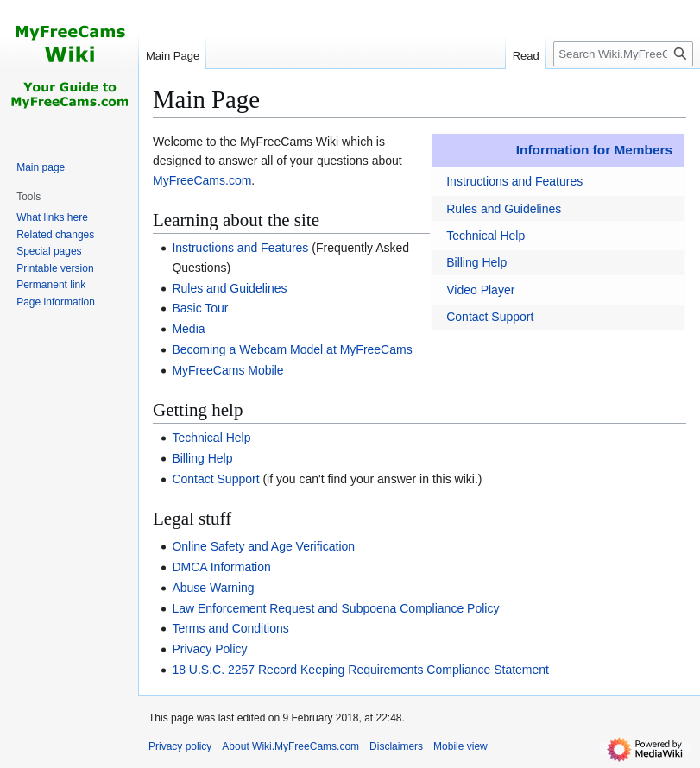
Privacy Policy (209, 649)
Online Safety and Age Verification (263, 546)
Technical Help (486, 236)
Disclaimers (396, 746)
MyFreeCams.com (202, 180)
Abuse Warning (213, 588)
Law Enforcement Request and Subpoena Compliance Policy (335, 608)
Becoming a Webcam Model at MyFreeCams (292, 349)
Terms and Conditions (230, 628)
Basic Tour (200, 308)
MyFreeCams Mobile (227, 370)
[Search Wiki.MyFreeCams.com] (623, 54)
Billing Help (476, 262)
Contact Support (490, 317)
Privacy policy (180, 746)
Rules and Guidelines (504, 209)
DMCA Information (221, 567)
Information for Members (594, 150)
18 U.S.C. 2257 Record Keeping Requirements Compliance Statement (360, 670)
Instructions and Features (514, 181)
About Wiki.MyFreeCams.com (290, 746)
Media (188, 329)
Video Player (480, 290)
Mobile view (460, 746)
